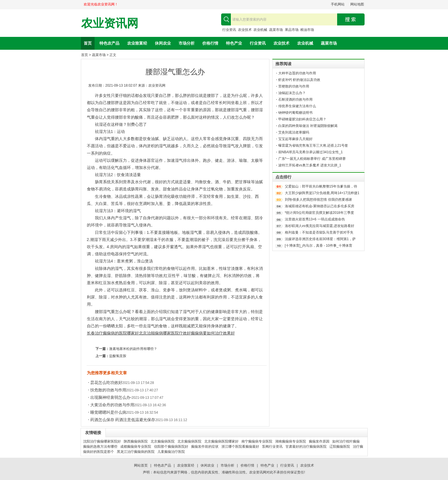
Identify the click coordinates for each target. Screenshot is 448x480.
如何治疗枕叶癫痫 (346, 441)
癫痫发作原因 (319, 441)
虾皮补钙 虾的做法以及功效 (299, 80)
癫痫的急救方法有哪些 (100, 447)
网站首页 (141, 465)
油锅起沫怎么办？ (292, 93)
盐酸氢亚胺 (118, 356)
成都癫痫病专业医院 (136, 447)
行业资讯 (229, 30)
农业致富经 (137, 43)
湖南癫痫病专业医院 (291, 441)
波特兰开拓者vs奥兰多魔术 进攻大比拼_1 (310, 165)
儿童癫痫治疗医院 (171, 452)
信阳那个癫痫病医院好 (171, 447)
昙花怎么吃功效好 (106, 383)
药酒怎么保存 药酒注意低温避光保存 (123, 420)
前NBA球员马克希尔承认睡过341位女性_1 (311, 152)
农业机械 (260, 30)
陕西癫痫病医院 (136, 441)
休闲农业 (163, 43)
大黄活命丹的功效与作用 (112, 405)
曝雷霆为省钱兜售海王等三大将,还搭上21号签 (313, 146)
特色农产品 (109, 43)
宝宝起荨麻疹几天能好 (295, 139)
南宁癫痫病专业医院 (257, 441)
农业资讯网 (110, 23)
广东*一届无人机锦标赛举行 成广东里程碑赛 (312, 159)
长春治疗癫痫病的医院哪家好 (113, 333)
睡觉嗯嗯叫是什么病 (108, 412)
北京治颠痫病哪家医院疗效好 (165, 333)
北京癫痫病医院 (163, 441)
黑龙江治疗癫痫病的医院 (136, 452)
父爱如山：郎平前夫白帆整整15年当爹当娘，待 (321, 186)
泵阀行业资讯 (272, 447)
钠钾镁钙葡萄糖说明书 (295, 113)
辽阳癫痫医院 (340, 447)
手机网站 (338, 4)
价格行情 (210, 43)
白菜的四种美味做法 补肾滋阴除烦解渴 (308, 126)
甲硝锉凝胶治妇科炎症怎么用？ (302, 119)
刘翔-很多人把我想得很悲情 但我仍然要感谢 (318, 200)
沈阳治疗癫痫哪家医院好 (102, 441)
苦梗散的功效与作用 (294, 86)
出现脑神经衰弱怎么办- (111, 397)
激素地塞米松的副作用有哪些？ (133, 349)
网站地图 (357, 4)
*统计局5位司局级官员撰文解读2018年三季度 (319, 213)
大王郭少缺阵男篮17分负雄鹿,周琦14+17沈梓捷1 (322, 193)
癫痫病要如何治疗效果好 (213, 333)
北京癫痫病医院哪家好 (221, 441)
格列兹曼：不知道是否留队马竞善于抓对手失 (319, 232)
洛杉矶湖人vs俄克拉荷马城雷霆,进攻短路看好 (320, 226)
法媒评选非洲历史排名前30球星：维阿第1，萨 (320, 239)
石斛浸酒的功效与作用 (295, 99)
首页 (88, 43)
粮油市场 (307, 30)
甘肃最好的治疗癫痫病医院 (306, 447)
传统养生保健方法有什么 (297, 106)
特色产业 (234, 43)
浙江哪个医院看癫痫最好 (240, 447)
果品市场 (292, 30)
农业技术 (245, 30)
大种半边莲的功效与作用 (297, 73)
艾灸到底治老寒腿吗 (294, 132)
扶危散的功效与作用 (108, 390)
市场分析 (187, 43)
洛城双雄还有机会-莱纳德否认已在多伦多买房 (320, 206)
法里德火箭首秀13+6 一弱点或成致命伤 (315, 219)
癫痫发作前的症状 (205, 447)
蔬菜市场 (276, 30)
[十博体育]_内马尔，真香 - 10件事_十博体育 (319, 246)
